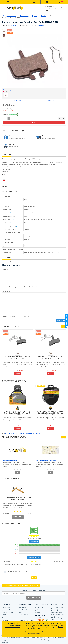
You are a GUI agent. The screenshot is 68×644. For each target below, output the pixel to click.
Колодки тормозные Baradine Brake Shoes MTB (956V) (18, 498)
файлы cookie (48, 623)
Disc (26, 433)
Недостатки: (6, 304)
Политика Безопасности (9, 610)
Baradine (44, 16)
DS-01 (30, 433)
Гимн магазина (22, 616)
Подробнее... (18, 516)
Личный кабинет (39, 607)
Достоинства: (7, 291)
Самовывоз (5, 614)
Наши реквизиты (7, 607)
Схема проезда (6, 609)
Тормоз (13, 433)
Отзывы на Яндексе (24, 617)
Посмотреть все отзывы (34, 557)
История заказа (39, 609)
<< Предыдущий (18, 100)
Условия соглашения (10, 460)
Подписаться (34, 597)
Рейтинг (5, 316)
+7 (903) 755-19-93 (49, 7)
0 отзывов (42, 26)
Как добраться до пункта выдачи (47, 460)
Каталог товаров (12, 16)
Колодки (8, 433)
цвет (5, 92)
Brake (23, 433)
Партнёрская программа (25, 609)
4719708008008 (37, 433)
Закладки (37, 610)
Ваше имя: (6, 269)
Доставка (5, 617)
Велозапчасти (25, 16)
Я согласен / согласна (34, 633)
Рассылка (37, 612)
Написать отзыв (34, 541)
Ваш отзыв (6, 275)
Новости (21, 612)
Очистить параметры (9, 90)
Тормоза (35, 16)
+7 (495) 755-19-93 (49, 9)
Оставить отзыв (61, 320)
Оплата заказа (6, 616)
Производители (23, 607)
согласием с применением (12, 627)
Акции (20, 610)
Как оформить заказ (24, 614)
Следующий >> (50, 100)
